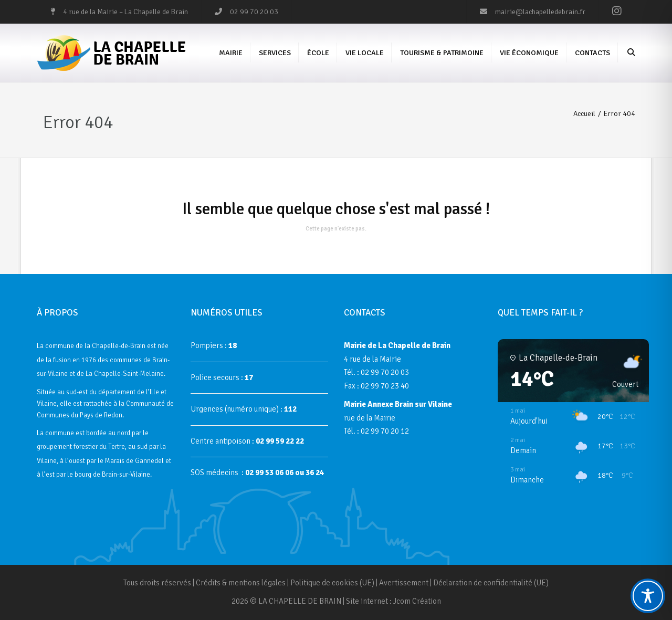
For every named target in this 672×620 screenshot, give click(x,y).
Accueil (584, 114)
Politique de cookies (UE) (332, 583)
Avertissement (404, 583)
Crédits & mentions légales (241, 583)
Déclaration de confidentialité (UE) (491, 583)
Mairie (231, 53)
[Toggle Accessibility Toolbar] (648, 596)
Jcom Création (417, 601)
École (318, 53)
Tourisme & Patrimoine (442, 53)
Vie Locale (365, 53)
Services (275, 53)
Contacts (592, 53)
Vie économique (529, 53)
